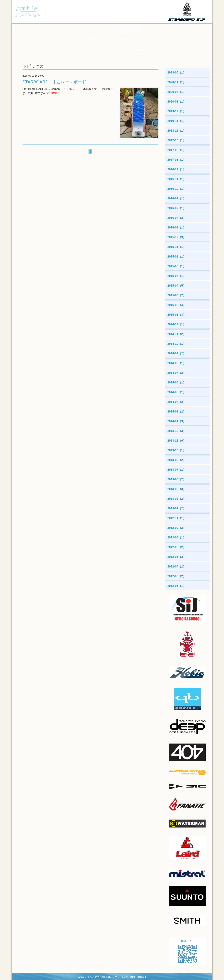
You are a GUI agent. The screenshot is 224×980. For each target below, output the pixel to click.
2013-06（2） (177, 479)
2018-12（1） (177, 131)
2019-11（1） (177, 121)
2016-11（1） (177, 179)
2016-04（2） (177, 218)
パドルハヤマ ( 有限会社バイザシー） (105, 977)
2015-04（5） (177, 286)
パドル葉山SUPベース (31, 50)
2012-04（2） (177, 566)
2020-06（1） (177, 92)
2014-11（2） (177, 334)
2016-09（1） (177, 198)
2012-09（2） (177, 528)
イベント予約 (163, 50)
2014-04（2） (177, 402)
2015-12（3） (177, 237)
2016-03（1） (177, 227)
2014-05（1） (177, 392)
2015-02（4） (177, 305)
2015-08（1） (177, 266)
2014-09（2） (177, 353)
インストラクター (177, 40)
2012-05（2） (177, 557)
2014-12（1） (177, 324)
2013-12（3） (177, 431)
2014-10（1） (177, 344)
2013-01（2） (177, 508)
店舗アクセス (59, 50)
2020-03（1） (177, 101)
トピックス (134, 29)
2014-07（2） (177, 373)
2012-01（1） (177, 586)
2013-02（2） (177, 499)
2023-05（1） (177, 72)
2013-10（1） (177, 450)
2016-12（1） (177, 169)
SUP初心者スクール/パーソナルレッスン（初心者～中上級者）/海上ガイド (76, 29)
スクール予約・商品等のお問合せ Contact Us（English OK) (111, 50)
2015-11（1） (177, 247)
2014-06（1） (177, 382)
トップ (22, 29)
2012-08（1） (177, 537)
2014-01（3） (177, 421)
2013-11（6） (177, 441)
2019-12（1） (177, 111)
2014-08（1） (177, 363)
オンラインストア (189, 50)
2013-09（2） (177, 460)
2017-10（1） (177, 140)
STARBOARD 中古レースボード (54, 82)
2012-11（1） (177, 518)
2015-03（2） (177, 295)
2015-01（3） (177, 315)
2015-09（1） (177, 256)
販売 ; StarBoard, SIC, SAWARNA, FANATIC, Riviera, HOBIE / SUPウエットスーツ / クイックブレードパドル (88, 40)
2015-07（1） (177, 276)
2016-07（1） (177, 208)
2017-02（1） (177, 150)
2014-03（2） (177, 411)
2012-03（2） (177, 576)
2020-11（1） (177, 82)
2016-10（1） (177, 189)
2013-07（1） (177, 470)
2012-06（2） (177, 547)
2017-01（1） (177, 160)
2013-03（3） (177, 489)
